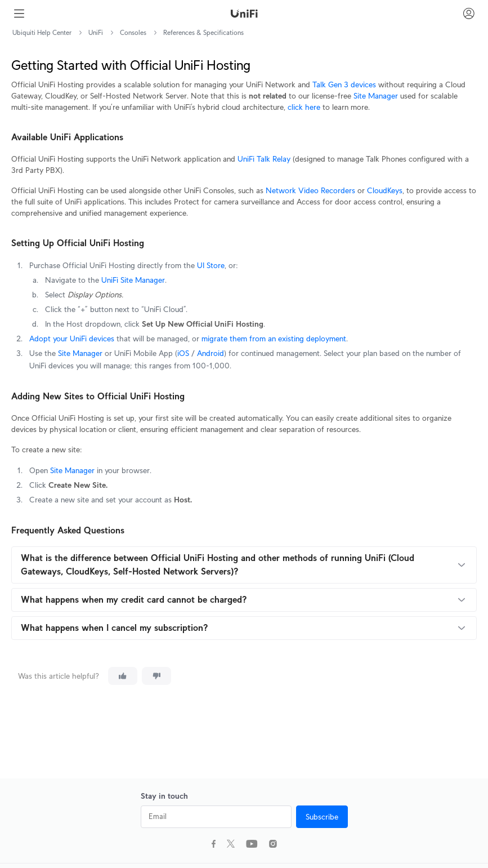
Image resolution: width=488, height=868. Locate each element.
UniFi (96, 32)
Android (209, 353)
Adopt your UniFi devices (72, 339)
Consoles (133, 32)
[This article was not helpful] (156, 676)
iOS (183, 353)
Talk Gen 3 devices (344, 84)
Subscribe (322, 817)
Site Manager (376, 96)
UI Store (210, 265)
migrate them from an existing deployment (273, 339)
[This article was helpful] (123, 676)
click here (304, 107)
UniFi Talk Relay (264, 159)
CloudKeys (385, 190)
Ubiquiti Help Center (42, 32)
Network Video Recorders (310, 190)
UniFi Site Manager (132, 280)
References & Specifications (203, 32)
